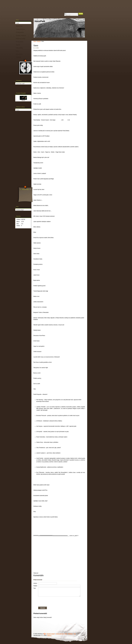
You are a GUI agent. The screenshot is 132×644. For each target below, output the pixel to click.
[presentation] (57, 601)
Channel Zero (20, 169)
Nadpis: (35, 586)
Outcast (18, 138)
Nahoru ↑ (50, 636)
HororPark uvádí (20, 84)
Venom (23, 101)
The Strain (19, 147)
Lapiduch (18, 119)
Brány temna (19, 26)
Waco (18, 157)
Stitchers (18, 182)
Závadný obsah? (51, 634)
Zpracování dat (60, 634)
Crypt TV (18, 166)
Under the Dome (20, 144)
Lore (17, 172)
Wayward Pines (20, 178)
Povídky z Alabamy (21, 36)
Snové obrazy (20, 42)
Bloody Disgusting (21, 122)
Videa (18, 51)
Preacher (18, 150)
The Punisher (19, 175)
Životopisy (19, 57)
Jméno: (35, 583)
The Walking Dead (21, 132)
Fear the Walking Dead (22, 129)
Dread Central (20, 154)
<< (21, 189)
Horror (18, 110)
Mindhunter (19, 163)
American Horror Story (22, 126)
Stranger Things (20, 141)
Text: (35, 588)
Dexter (18, 116)
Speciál (39, 41)
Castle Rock (19, 135)
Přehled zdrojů (20, 210)
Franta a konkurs (20, 29)
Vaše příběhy (19, 48)
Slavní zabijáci (20, 87)
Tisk (75, 634)
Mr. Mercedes (20, 160)
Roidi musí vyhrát (21, 39)
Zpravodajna (19, 54)
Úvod (35, 41)
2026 (27, 189)
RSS (66, 634)
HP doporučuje (20, 32)
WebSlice (70, 634)
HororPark (40, 21)
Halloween (19, 113)
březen (24, 189)
